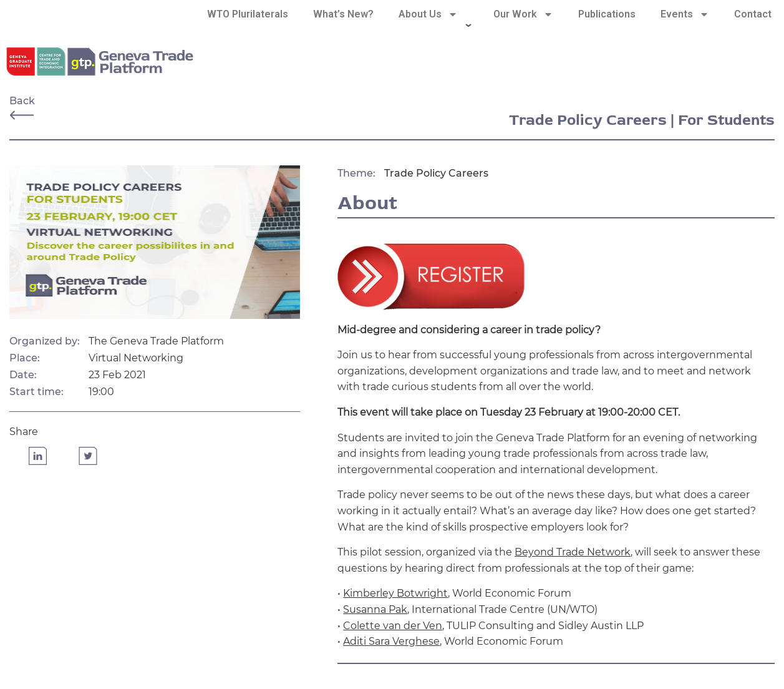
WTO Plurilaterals (248, 14)
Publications (607, 14)
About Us (428, 14)
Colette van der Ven (393, 626)
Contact (753, 14)
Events (685, 14)
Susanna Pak (375, 609)
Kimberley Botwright (395, 593)
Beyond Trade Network (573, 552)
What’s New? (343, 14)
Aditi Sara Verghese (391, 641)
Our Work (523, 14)
